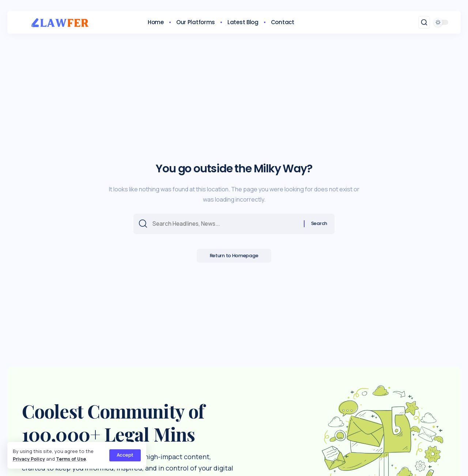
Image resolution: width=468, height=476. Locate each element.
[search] (424, 22)
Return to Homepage (234, 257)
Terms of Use (73, 459)
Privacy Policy (29, 459)
